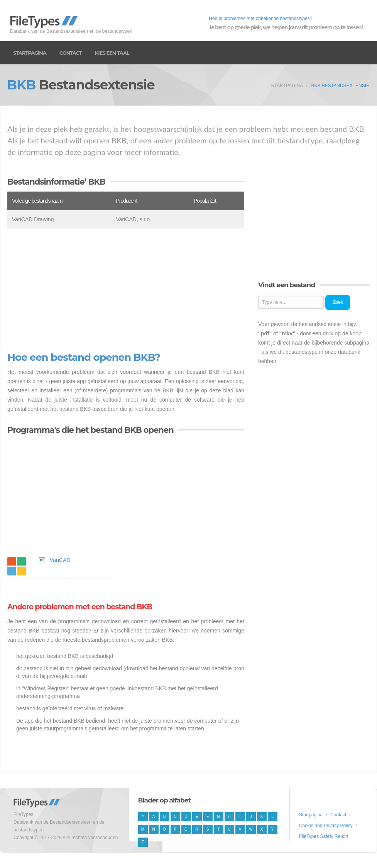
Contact (71, 53)
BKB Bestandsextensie (340, 86)
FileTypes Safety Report (324, 836)
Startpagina (30, 53)
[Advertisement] (126, 290)
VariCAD (60, 560)
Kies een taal (112, 53)
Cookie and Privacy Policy (326, 826)
